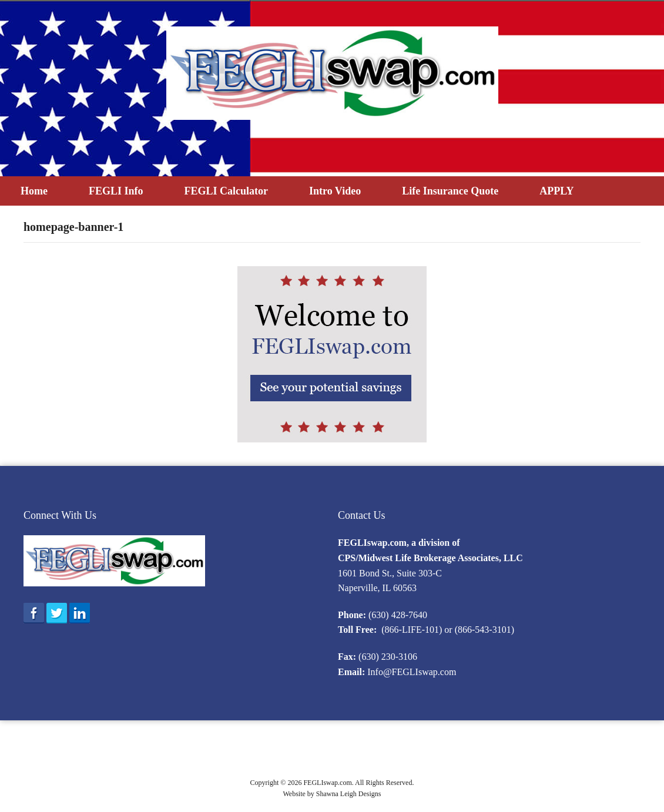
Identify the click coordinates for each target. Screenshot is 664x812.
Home (34, 191)
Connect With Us (60, 515)
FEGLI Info (116, 191)
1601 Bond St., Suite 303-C (390, 573)
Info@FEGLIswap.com (412, 672)
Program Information (346, 752)
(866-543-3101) (484, 630)
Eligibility (164, 752)
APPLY (556, 191)
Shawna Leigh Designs (349, 794)
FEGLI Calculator (227, 191)
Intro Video (335, 191)
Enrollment (285, 752)
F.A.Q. (568, 752)
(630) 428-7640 (398, 615)
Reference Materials (516, 752)
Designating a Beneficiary (431, 752)
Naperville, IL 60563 (377, 588)
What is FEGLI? (113, 752)
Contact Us (362, 515)
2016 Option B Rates (223, 752)
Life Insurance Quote (450, 191)
